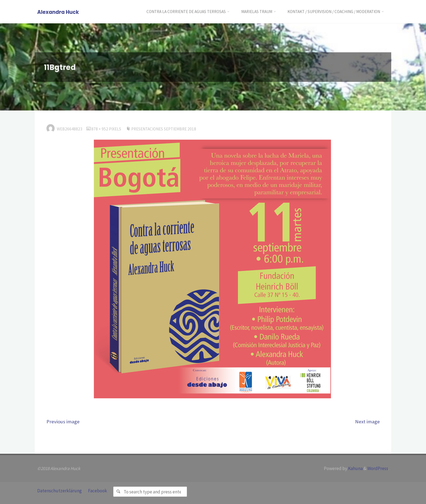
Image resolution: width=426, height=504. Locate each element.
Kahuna (355, 468)
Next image (367, 422)
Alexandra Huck (58, 12)
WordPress (378, 468)
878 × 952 (100, 129)
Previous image (63, 422)
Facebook (98, 491)
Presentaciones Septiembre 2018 (164, 129)
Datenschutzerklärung (59, 491)
